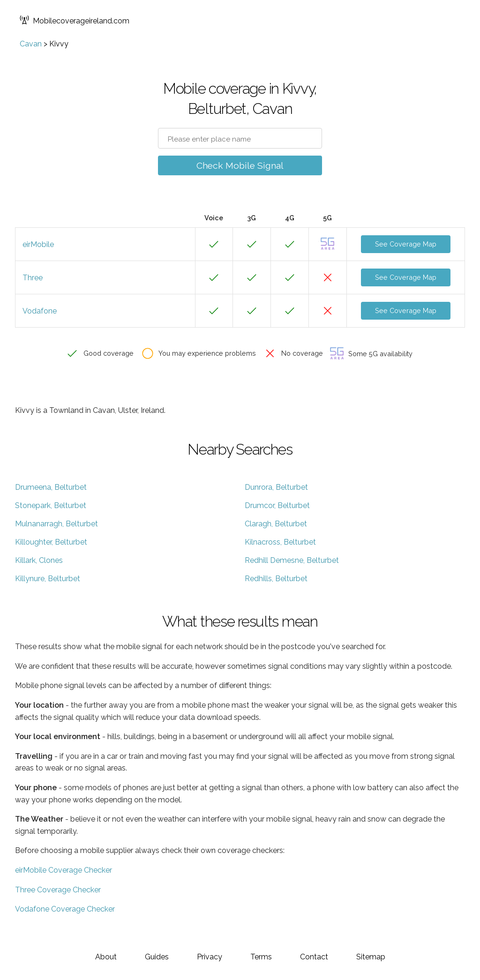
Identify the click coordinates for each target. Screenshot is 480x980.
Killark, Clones (39, 560)
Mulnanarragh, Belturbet (56, 524)
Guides (157, 957)
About (106, 957)
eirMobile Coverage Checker (64, 870)
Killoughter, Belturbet (51, 542)
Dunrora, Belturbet (276, 487)
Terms (261, 957)
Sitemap (371, 957)
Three (33, 278)
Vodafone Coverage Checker (65, 909)
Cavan (31, 44)
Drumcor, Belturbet (277, 505)
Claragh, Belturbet (276, 524)
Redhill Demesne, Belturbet (292, 560)
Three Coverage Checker (58, 890)
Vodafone (40, 311)
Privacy (210, 957)
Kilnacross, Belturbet (280, 542)
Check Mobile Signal (240, 165)
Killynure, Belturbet (48, 579)
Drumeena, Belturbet (51, 487)
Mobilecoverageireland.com (75, 21)
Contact (314, 957)
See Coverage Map (406, 244)
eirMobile (38, 244)
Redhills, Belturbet (276, 579)
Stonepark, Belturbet (51, 505)
